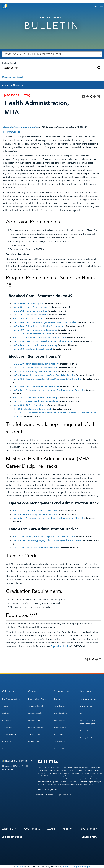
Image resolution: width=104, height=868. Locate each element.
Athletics (68, 829)
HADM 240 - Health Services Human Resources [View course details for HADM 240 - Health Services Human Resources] (36, 386)
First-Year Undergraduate (11, 699)
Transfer (5, 706)
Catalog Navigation (14, 85)
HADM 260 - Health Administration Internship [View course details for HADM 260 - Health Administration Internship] (35, 345)
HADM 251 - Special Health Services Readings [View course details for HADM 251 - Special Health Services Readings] (35, 398)
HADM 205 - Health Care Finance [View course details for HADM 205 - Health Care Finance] (29, 319)
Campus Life (62, 691)
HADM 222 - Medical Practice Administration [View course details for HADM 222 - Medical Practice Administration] (35, 368)
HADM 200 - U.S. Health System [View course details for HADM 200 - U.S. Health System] (28, 303)
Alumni (51, 829)
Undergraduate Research (89, 738)
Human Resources (61, 727)
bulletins (21, 867)
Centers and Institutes (88, 699)
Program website (12, 132)
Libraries (83, 714)
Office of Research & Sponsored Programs (88, 722)
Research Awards (86, 731)
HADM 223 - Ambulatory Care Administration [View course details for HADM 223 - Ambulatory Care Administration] (35, 371)
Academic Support (35, 720)
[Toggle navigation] (98, 6)
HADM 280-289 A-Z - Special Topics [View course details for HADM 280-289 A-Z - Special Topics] (30, 405)
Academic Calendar (35, 713)
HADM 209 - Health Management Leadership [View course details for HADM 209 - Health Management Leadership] (35, 330)
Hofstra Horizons (86, 707)
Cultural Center (60, 706)
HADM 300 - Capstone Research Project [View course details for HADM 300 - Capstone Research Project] (32, 349)
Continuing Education (36, 727)
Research (86, 691)
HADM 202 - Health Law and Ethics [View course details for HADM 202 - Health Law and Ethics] (30, 311)
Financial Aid (7, 741)
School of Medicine (9, 734)
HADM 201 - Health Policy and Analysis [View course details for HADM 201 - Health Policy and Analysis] (32, 307)
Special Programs (34, 734)
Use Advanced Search (13, 77)
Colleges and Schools (36, 706)
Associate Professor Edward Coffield (21, 127)
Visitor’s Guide (59, 748)
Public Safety (59, 734)
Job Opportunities (12, 837)
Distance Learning (35, 741)
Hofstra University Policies (48, 790)
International (7, 720)
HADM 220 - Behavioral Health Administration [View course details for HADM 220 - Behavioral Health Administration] (35, 364)
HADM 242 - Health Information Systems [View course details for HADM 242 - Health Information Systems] (33, 334)
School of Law (7, 727)
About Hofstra (32, 829)
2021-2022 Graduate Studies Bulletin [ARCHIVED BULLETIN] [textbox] (32, 54)
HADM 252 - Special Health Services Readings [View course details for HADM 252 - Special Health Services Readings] (35, 401)
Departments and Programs (38, 699)
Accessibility (9, 829)
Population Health (60, 646)
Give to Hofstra (89, 829)
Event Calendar (60, 720)
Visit (4, 748)
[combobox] (52, 54)
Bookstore (58, 699)
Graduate (6, 713)
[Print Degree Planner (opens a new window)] (84, 97)
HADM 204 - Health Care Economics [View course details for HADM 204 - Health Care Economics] (31, 315)
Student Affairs (60, 741)
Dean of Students (60, 713)
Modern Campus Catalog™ (77, 867)
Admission (8, 691)
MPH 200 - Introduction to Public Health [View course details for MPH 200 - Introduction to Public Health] (32, 409)
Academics (35, 691)
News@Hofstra (90, 837)
